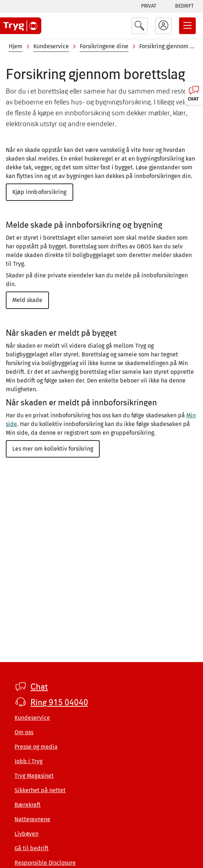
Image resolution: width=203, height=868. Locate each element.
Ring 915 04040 (59, 702)
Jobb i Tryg (28, 761)
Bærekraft (28, 805)
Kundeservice (51, 46)
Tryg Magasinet (34, 776)
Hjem (16, 46)
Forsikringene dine (104, 46)
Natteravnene (32, 819)
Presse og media (36, 747)
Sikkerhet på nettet (40, 790)
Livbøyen (26, 834)
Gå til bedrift (32, 848)
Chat (39, 687)
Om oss (24, 732)
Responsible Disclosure (45, 863)
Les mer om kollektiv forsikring (53, 449)
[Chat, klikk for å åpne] (194, 93)
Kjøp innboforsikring (40, 192)
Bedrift (184, 6)
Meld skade (27, 300)
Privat (149, 6)
